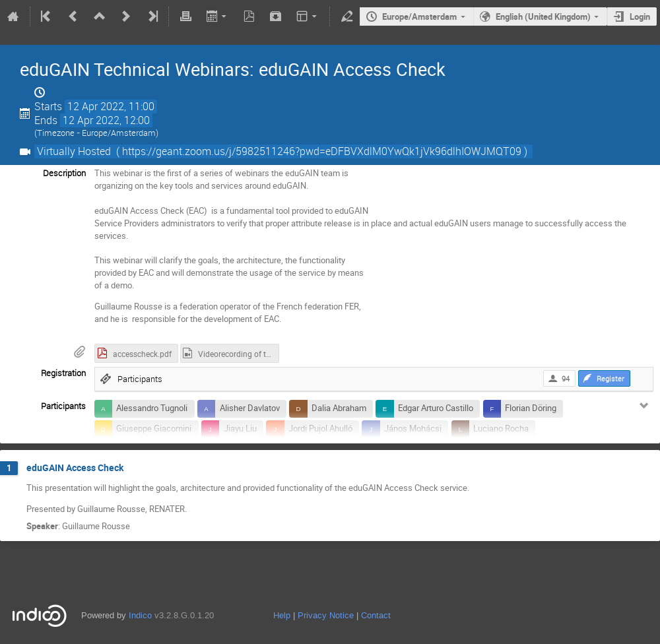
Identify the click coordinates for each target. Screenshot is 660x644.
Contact (376, 615)
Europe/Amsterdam (419, 16)
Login (640, 16)
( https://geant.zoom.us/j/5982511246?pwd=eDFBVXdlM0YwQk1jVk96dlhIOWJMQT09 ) (322, 151)
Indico (140, 615)
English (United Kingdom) (543, 16)
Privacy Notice (326, 615)
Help (282, 615)
